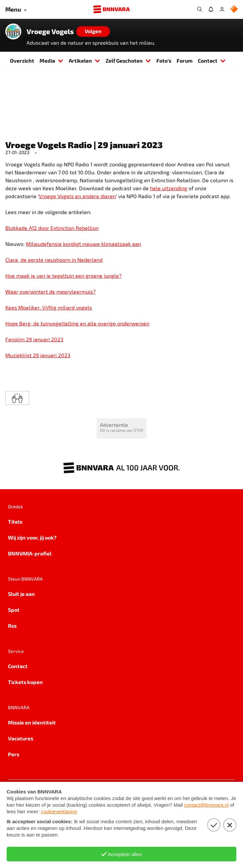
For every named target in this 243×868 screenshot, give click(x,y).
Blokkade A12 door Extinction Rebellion (52, 228)
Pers (14, 754)
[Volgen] (93, 31)
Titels (15, 521)
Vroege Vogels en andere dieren (77, 196)
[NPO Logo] (234, 9)
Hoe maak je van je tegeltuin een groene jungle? (63, 276)
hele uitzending (169, 188)
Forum (185, 60)
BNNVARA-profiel (30, 553)
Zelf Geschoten (128, 61)
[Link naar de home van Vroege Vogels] (13, 31)
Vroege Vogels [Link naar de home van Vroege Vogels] (50, 31)
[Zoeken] (200, 9)
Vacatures (21, 738)
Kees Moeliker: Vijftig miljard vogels (49, 307)
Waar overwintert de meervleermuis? (50, 291)
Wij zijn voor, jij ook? (32, 537)
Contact (212, 61)
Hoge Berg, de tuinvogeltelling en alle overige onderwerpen (77, 323)
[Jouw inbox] (211, 9)
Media (51, 61)
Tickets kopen (25, 682)
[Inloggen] (222, 9)
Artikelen (84, 61)
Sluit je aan (21, 594)
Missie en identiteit (32, 722)
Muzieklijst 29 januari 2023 (38, 355)
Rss (12, 626)
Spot (14, 610)
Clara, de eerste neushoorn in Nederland (54, 260)
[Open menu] (16, 9)
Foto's (164, 60)
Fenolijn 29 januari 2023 (34, 339)
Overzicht (22, 60)
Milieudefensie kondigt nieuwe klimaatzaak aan (83, 244)
